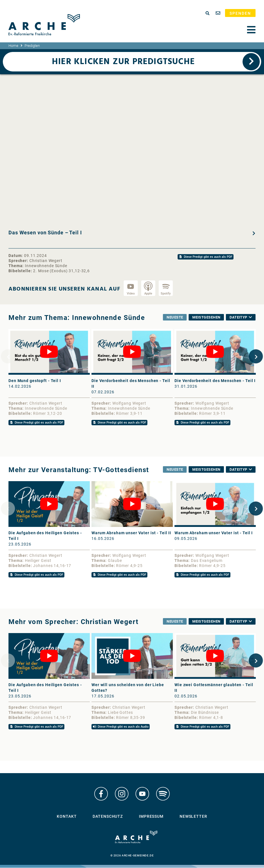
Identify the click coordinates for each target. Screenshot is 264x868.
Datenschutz (108, 817)
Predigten (32, 46)
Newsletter (193, 817)
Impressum (151, 817)
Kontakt (67, 817)
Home (13, 46)
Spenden (240, 13)
